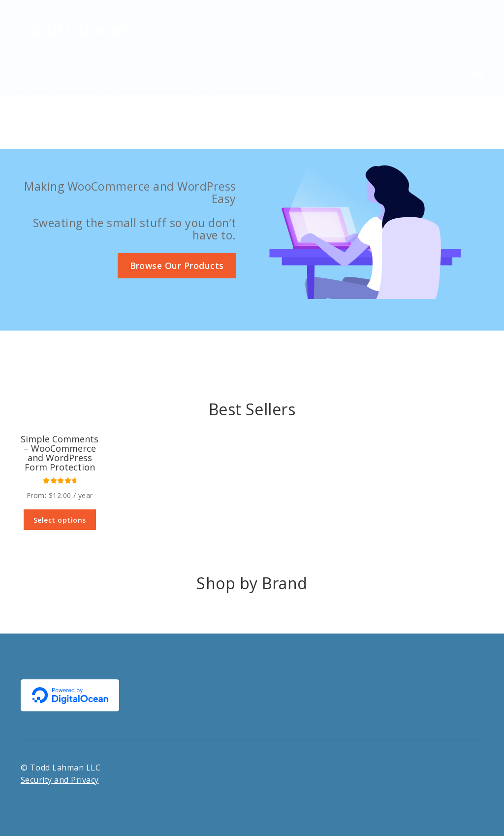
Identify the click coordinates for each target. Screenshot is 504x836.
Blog (267, 69)
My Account (149, 69)
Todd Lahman (76, 30)
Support (222, 69)
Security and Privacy (60, 780)
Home (33, 69)
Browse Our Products (177, 266)
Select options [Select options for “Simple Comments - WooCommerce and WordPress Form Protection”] (60, 520)
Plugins (79, 69)
